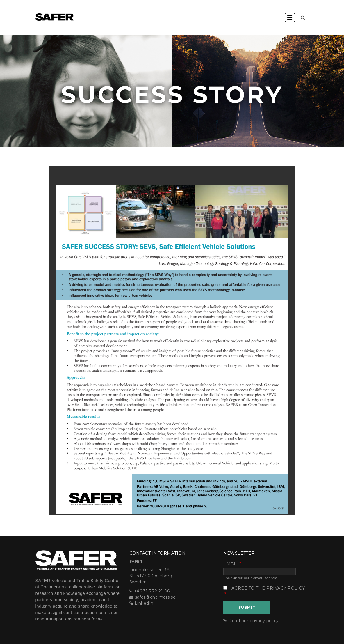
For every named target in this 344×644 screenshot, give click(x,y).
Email (231, 563)
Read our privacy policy (254, 621)
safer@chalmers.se (155, 597)
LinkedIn (144, 603)
